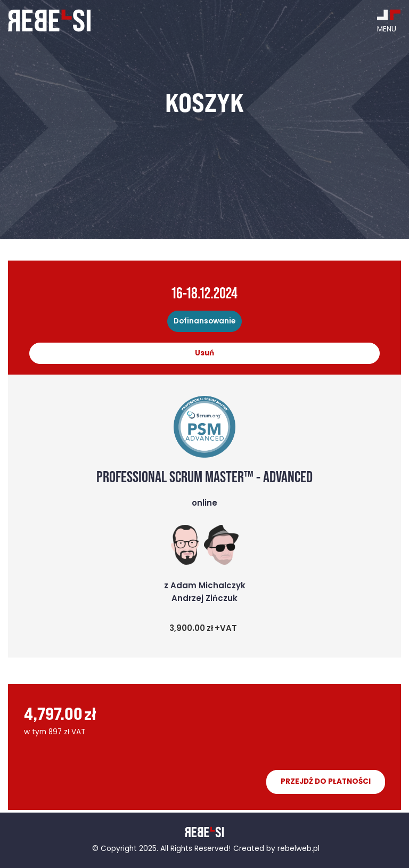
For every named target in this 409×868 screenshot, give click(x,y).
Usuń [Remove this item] (204, 354)
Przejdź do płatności (326, 782)
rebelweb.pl (298, 849)
